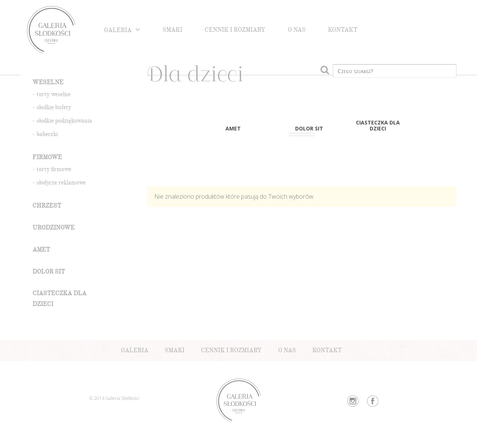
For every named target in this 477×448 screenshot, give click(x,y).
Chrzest (47, 207)
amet (41, 251)
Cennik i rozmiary (235, 31)
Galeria (118, 31)
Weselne (48, 83)
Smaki (172, 31)
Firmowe (47, 158)
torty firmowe (54, 170)
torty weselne (53, 95)
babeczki (47, 135)
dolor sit (49, 273)
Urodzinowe (53, 229)
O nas (297, 31)
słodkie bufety (54, 108)
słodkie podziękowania (64, 122)
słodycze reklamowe (61, 184)
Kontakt (343, 31)
